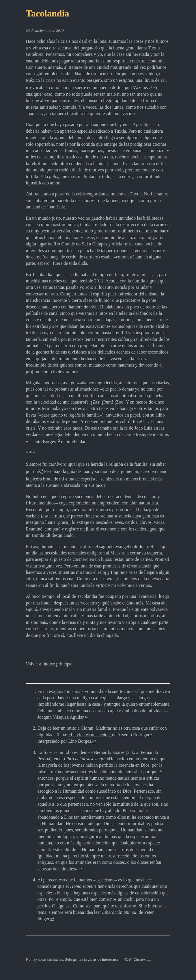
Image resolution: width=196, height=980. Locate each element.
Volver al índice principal (49, 664)
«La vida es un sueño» (89, 735)
